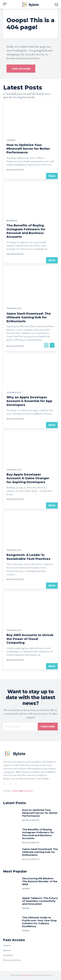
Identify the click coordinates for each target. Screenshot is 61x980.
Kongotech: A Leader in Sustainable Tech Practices (28, 557)
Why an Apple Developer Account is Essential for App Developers (29, 401)
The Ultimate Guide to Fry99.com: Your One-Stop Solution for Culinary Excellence (39, 922)
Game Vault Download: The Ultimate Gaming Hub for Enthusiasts (29, 317)
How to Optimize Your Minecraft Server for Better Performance (28, 149)
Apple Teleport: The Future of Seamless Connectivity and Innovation (40, 901)
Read (52, 176)
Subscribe (48, 727)
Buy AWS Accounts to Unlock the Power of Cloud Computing (30, 639)
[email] (20, 727)
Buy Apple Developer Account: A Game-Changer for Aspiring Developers (28, 478)
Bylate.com (27, 975)
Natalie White (15, 170)
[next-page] (52, 345)
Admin (26, 889)
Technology (14, 308)
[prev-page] (46, 345)
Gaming (11, 140)
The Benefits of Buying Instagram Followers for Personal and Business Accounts (26, 231)
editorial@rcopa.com (23, 791)
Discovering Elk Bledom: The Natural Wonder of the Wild (40, 881)
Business (12, 221)
